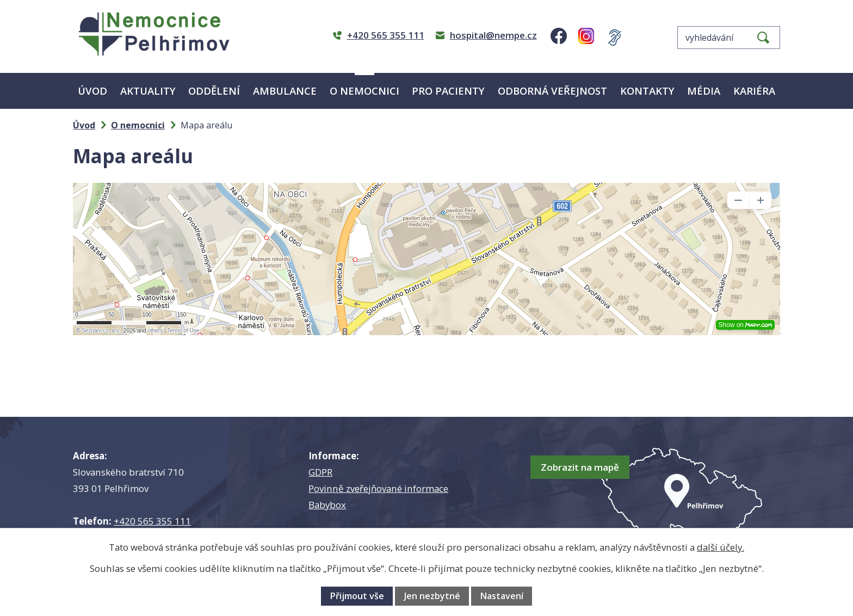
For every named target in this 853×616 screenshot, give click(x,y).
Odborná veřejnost (552, 91)
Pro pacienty (448, 91)
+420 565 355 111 (152, 521)
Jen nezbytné (432, 596)
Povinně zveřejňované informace (378, 488)
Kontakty (647, 91)
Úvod (92, 91)
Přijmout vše (357, 596)
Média (704, 91)
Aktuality (148, 91)
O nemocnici (364, 91)
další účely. (721, 547)
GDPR (320, 472)
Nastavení (502, 596)
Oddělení (214, 91)
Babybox (327, 505)
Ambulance (285, 91)
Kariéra (754, 91)
